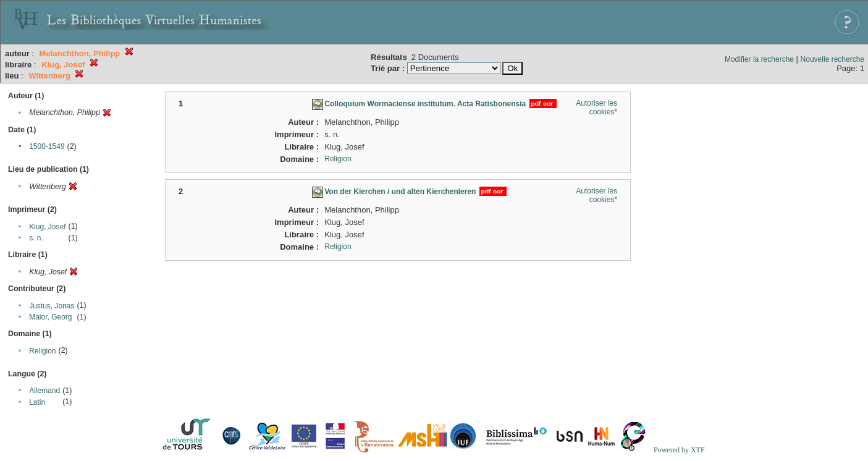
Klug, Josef (47, 227)
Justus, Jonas (52, 306)
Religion (42, 351)
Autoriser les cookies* (596, 108)
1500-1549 (47, 146)
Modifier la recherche (759, 59)
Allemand (44, 391)
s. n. (36, 238)
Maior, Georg (50, 317)
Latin (37, 402)
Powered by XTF (679, 450)
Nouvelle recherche (832, 59)
